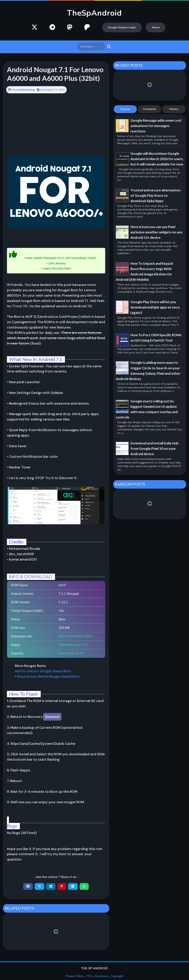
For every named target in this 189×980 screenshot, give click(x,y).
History (174, 109)
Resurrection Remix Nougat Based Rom (48, 676)
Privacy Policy (75, 976)
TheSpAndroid (94, 13)
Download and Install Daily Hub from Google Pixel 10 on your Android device (154, 448)
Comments (150, 109)
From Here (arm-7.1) (73, 645)
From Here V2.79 (71, 653)
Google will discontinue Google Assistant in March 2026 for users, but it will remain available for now (157, 159)
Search (108, 47)
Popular (125, 109)
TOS (89, 976)
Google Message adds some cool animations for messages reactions (156, 126)
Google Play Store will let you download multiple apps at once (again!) (155, 307)
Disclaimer (101, 976)
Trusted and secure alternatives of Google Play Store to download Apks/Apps (155, 195)
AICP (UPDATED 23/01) (76, 636)
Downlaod (52, 717)
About (156, 27)
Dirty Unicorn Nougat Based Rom (44, 671)
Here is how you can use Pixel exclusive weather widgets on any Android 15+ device (156, 232)
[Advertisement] (56, 128)
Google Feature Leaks (122, 27)
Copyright (117, 976)
